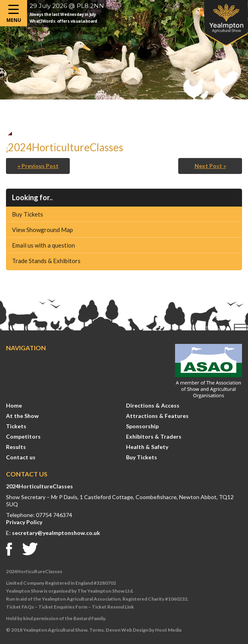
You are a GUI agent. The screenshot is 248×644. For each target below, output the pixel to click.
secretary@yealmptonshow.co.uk (56, 533)
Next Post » (210, 166)
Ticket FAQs (20, 607)
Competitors (23, 436)
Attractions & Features (157, 416)
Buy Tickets (28, 214)
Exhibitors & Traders (154, 436)
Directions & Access (153, 405)
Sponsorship (142, 426)
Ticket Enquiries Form (63, 607)
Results (16, 447)
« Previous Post (38, 166)
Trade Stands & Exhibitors (46, 261)
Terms (96, 630)
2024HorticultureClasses (39, 486)
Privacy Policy (24, 522)
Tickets (16, 426)
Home (14, 405)
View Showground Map (42, 230)
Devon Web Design (127, 630)
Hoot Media (168, 630)
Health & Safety (147, 447)
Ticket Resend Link (113, 607)
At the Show (22, 416)
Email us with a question (43, 245)
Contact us (21, 457)
